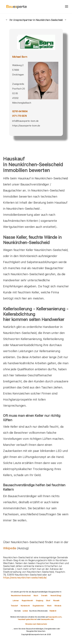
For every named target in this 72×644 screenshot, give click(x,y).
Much (36, 596)
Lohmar (16, 601)
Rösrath (56, 601)
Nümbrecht (25, 606)
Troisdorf (14, 606)
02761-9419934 (20, 111)
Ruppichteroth (27, 601)
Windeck (58, 606)
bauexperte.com (55, 617)
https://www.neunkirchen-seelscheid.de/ (25, 578)
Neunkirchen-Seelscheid (21, 596)
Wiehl (49, 606)
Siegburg (39, 601)
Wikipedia (10, 548)
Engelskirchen (38, 606)
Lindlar (25, 611)
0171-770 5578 (19, 116)
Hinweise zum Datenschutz (36, 624)
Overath (44, 596)
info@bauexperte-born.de (25, 121)
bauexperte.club (47, 619)
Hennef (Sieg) (56, 596)
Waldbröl (53, 611)
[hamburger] (67, 7)
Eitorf (48, 601)
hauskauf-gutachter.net (27, 619)
